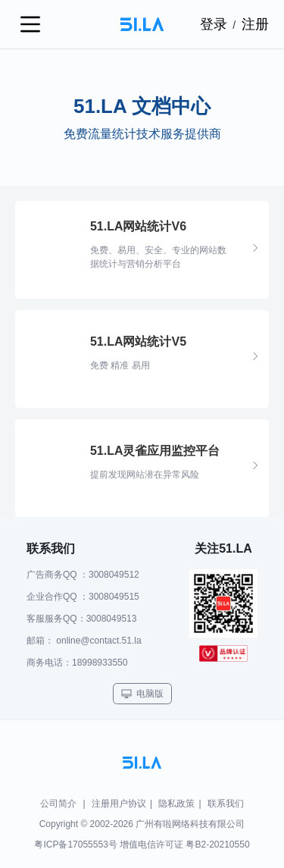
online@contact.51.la (98, 641)
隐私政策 (176, 804)
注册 (255, 24)
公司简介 (58, 804)
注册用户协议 (119, 804)
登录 (214, 24)
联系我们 (226, 804)
